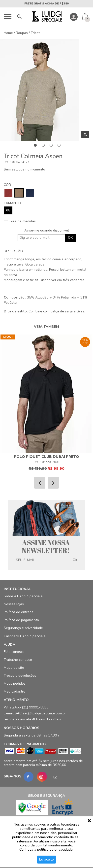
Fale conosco (14, 652)
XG (8, 210)
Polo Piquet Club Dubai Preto (46, 457)
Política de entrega (19, 612)
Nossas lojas (14, 604)
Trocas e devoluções (20, 676)
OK (70, 238)
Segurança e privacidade (23, 628)
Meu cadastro (15, 691)
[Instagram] (42, 777)
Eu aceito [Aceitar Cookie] (46, 859)
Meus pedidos (15, 684)
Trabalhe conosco (18, 660)
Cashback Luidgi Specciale (25, 636)
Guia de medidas (20, 221)
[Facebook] (29, 777)
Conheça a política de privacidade (46, 850)
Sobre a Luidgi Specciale (23, 596)
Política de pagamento (21, 620)
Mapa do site (14, 668)
